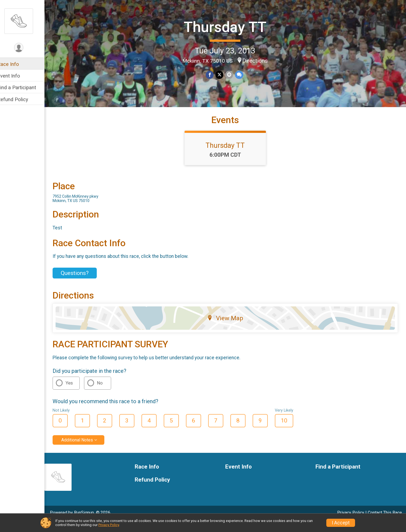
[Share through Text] (242, 75)
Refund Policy (20, 99)
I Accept (341, 523)
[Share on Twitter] (223, 75)
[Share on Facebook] (213, 75)
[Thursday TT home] (26, 21)
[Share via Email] (232, 75)
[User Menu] (26, 48)
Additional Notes (84, 449)
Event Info (16, 76)
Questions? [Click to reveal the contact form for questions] (82, 282)
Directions (259, 60)
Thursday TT (229, 27)
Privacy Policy (109, 525)
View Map (229, 328)
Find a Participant (24, 87)
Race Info (15, 64)
